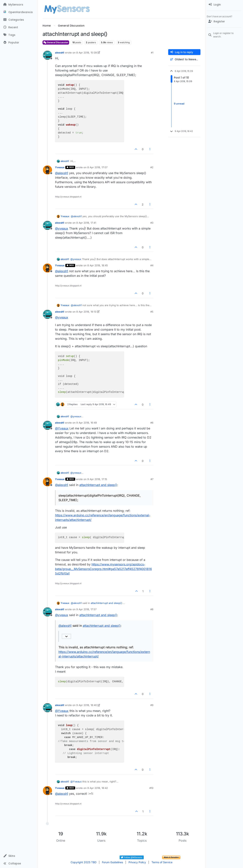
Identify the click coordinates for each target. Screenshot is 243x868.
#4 (152, 265)
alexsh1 (60, 53)
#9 (152, 705)
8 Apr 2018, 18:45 (98, 265)
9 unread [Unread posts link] (179, 104)
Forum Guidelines (112, 862)
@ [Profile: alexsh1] (62, 173)
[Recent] (19, 27)
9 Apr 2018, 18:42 (98, 788)
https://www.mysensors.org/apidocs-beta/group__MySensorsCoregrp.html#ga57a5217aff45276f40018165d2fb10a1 (103, 569)
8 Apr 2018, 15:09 (87, 53)
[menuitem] (224, 5)
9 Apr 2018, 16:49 (87, 423)
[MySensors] (19, 5)
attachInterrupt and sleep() (98, 485)
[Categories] (19, 20)
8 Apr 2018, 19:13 (86, 312)
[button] (19, 856)
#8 (152, 609)
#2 (152, 167)
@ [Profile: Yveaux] (62, 428)
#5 (152, 312)
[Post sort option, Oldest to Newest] (184, 59)
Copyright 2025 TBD (84, 862)
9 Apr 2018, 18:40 (87, 705)
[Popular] (19, 42)
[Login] (224, 5)
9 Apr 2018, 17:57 (86, 609)
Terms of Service (162, 862)
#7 (152, 479)
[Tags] (19, 35)
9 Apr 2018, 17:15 (97, 479)
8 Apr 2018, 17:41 (86, 223)
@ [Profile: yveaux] (62, 228)
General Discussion (56, 42)
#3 (152, 223)
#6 (152, 423)
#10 (151, 788)
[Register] (224, 21)
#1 (152, 53)
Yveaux (60, 167)
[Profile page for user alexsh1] (47, 55)
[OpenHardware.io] (19, 12)
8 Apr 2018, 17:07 (97, 167)
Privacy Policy (137, 862)
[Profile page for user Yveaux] (47, 170)
